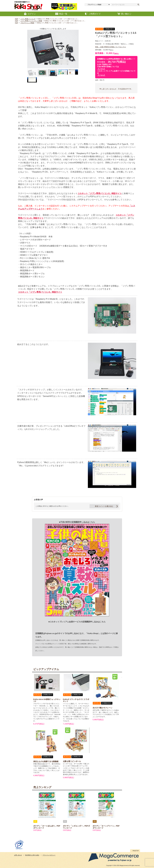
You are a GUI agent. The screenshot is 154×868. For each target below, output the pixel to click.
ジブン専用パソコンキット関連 (31, 21)
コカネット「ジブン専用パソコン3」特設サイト (100, 193)
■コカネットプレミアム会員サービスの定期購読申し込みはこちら (77, 622)
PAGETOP (136, 851)
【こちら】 (101, 69)
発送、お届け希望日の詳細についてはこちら (111, 47)
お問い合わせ (18, 855)
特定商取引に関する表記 (32, 855)
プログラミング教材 (27, 23)
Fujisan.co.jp (51, 633)
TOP (16, 19)
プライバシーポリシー (49, 855)
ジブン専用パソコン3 (28, 19)
